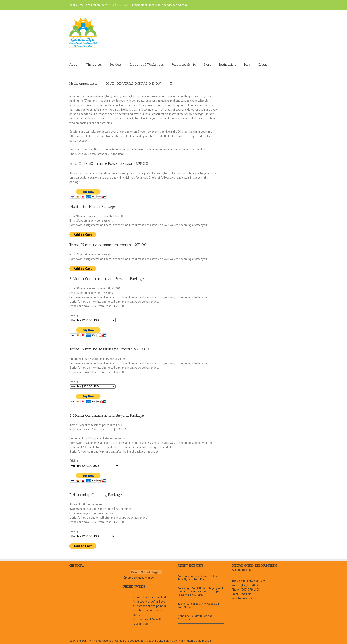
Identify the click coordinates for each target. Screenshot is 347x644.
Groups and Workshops (147, 65)
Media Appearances (84, 84)
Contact (263, 65)
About (74, 65)
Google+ (244, 4)
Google (86, 579)
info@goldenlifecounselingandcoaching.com (159, 5)
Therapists (94, 65)
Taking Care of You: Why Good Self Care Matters (198, 605)
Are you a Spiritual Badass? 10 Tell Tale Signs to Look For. (199, 578)
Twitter (270, 4)
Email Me (246, 594)
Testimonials (227, 65)
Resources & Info (184, 65)
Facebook (277, 4)
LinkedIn (262, 4)
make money (146, 578)
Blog (247, 65)
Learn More (245, 598)
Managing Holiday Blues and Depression (195, 617)
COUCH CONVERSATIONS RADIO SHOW (133, 84)
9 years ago (141, 624)
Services (116, 65)
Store (207, 65)
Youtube (254, 5)
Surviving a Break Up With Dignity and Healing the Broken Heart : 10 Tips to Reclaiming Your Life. (200, 591)
